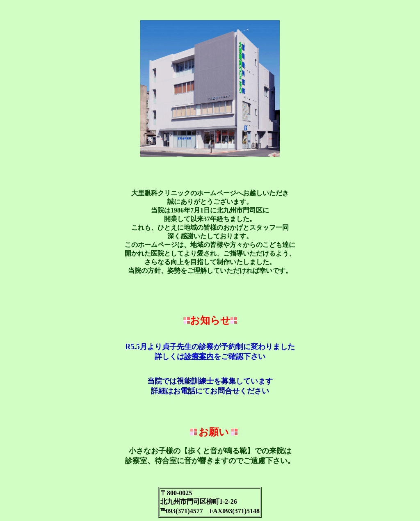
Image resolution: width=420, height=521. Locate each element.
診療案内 (199, 356)
